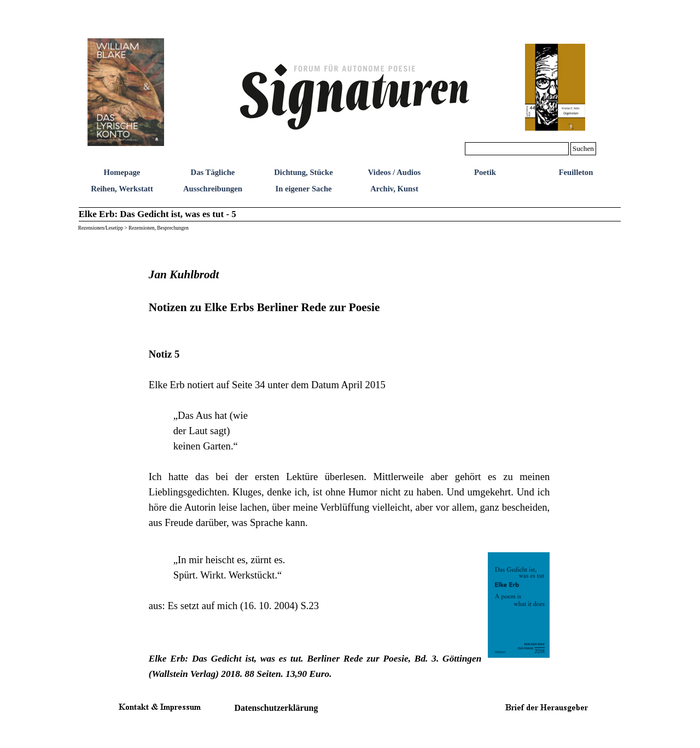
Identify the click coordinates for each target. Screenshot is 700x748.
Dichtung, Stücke (304, 172)
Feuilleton (576, 172)
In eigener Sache (303, 189)
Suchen (583, 148)
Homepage (122, 172)
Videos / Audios (394, 172)
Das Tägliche (213, 172)
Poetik (485, 172)
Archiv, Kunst (394, 189)
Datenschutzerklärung (276, 708)
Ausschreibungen (213, 189)
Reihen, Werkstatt (122, 189)
